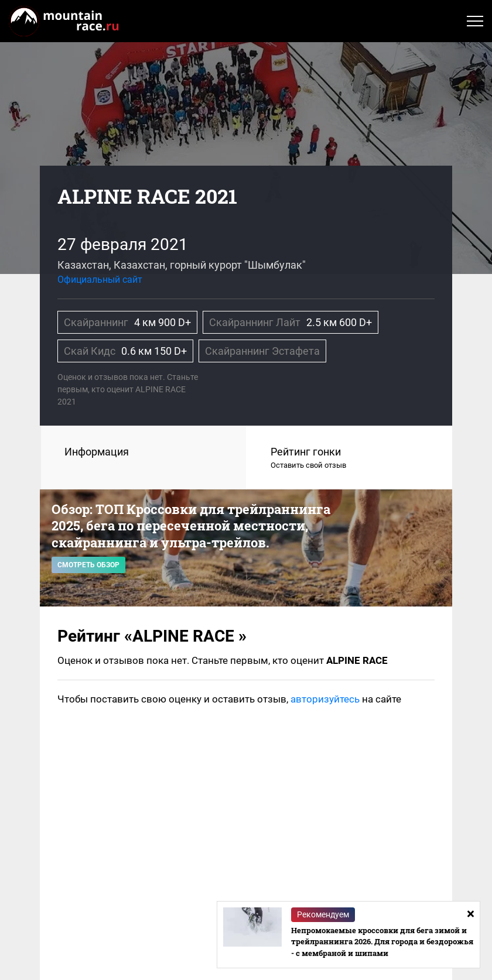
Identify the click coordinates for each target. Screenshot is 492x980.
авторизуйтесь (325, 699)
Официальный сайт (100, 280)
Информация (97, 452)
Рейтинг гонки (350, 458)
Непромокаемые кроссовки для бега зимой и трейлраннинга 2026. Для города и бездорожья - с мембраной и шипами (382, 942)
